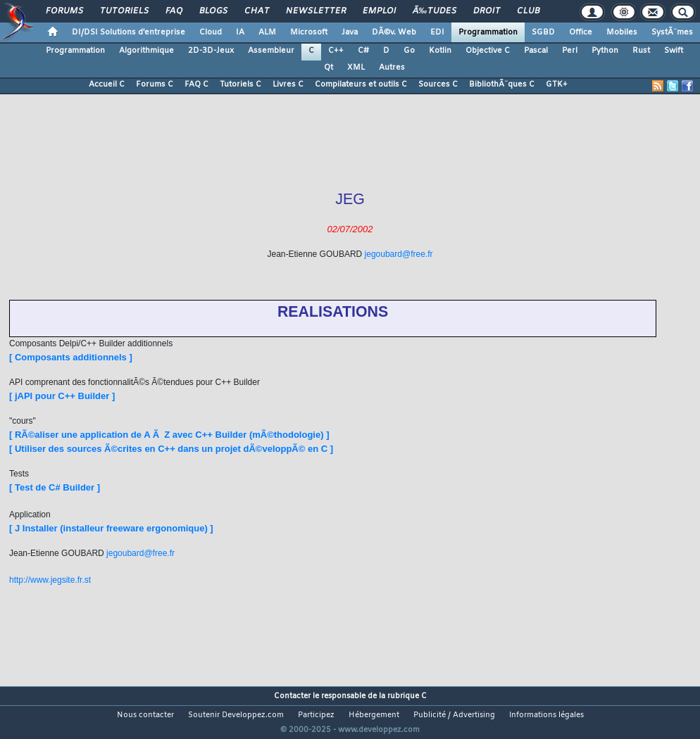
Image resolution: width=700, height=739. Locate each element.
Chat (257, 11)
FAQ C (196, 84)
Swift (674, 51)
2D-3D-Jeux (211, 51)
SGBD (543, 32)
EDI (437, 32)
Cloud (211, 32)
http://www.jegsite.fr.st (50, 580)
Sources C (438, 84)
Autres (392, 68)
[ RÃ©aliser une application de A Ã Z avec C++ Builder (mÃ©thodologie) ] (169, 435)
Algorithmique (146, 51)
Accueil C (107, 84)
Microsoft (309, 32)
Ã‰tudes (435, 11)
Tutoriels (124, 11)
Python (605, 51)
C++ (336, 51)
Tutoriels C (240, 84)
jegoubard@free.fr (399, 254)
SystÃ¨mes (672, 32)
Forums (64, 11)
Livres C (288, 84)
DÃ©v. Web (394, 32)
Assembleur (271, 51)
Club (528, 11)
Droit (487, 11)
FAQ (174, 11)
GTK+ (557, 84)
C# (363, 51)
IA (240, 32)
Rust (641, 51)
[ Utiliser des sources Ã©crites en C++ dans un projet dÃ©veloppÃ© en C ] (171, 449)
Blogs (213, 11)
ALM (267, 32)
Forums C (155, 84)
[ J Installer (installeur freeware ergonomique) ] (111, 528)
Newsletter (316, 11)
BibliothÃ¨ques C (502, 84)
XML (356, 68)
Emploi (379, 11)
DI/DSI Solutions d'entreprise (129, 32)
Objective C (488, 51)
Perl (570, 51)
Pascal (536, 51)
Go (409, 51)
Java (350, 32)
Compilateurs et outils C (361, 84)
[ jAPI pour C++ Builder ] (62, 396)
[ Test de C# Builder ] (55, 487)
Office (581, 32)
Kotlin (440, 51)
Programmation (488, 32)
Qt (329, 68)
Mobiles (622, 32)
